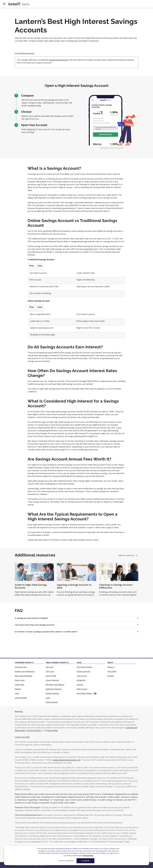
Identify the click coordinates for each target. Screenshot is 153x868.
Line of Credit (51, 676)
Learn (17, 693)
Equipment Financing (54, 689)
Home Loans (20, 680)
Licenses (80, 685)
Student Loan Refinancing (25, 671)
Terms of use (82, 676)
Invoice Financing (52, 680)
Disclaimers (81, 680)
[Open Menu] (6, 4)
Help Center (112, 671)
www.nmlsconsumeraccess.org (67, 760)
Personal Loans (21, 667)
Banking (18, 689)
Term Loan (50, 671)
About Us (111, 667)
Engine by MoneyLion (59, 60)
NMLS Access (82, 689)
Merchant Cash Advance (55, 685)
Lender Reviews (21, 698)
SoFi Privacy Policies (84, 667)
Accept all (85, 861)
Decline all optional (66, 861)
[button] (77, 618)
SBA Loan (49, 667)
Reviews (111, 676)
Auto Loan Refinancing (23, 676)
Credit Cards (19, 685)
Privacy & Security (83, 671)
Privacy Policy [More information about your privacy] (88, 856)
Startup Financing (52, 693)
